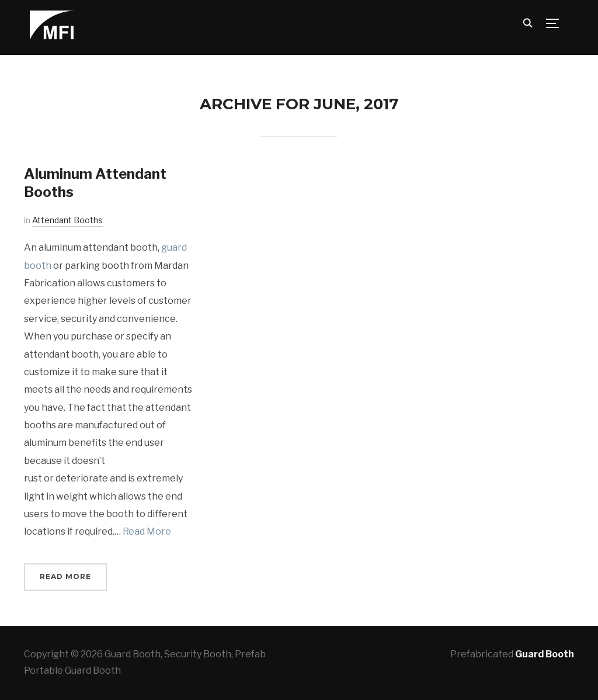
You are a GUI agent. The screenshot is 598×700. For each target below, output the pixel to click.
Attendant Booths (67, 220)
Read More (147, 531)
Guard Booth (545, 654)
